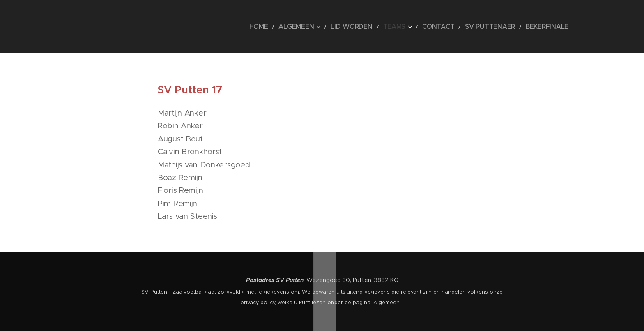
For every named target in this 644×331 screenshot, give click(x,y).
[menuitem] (297, 27)
